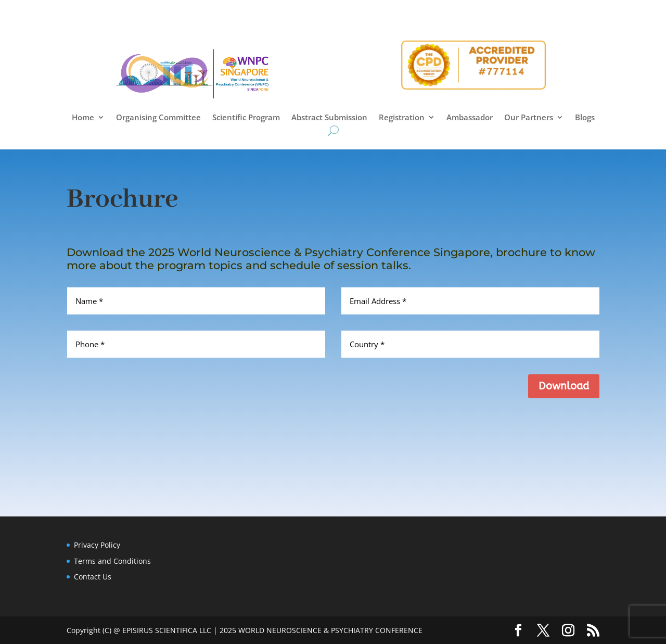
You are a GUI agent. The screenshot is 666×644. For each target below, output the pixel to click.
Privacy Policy (97, 545)
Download (564, 386)
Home (83, 118)
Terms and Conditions (112, 561)
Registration (402, 118)
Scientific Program (246, 118)
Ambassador (470, 118)
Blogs (585, 118)
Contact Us (93, 577)
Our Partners (529, 118)
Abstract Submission (329, 118)
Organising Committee (158, 118)
